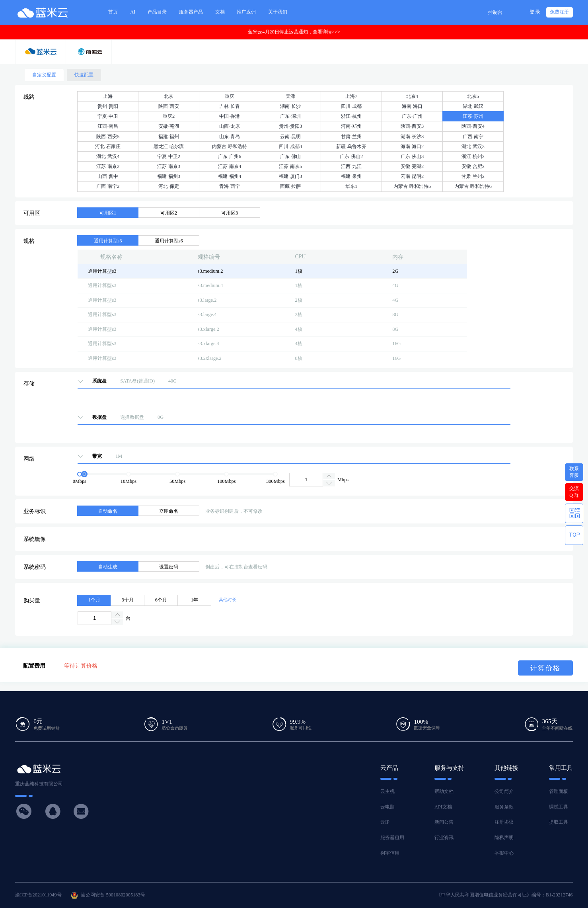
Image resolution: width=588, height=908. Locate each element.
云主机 (387, 791)
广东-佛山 (290, 156)
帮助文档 (444, 791)
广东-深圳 (290, 116)
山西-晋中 (108, 176)
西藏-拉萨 (290, 186)
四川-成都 (351, 106)
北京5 (473, 96)
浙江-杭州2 (473, 156)
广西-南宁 (473, 137)
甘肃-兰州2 (473, 176)
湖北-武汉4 (108, 156)
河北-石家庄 (108, 146)
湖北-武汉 (473, 106)
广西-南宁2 (108, 186)
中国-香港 (230, 116)
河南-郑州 (351, 126)
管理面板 (559, 791)
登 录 (535, 12)
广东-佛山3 (412, 156)
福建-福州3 (169, 176)
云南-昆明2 (412, 176)
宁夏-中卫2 (169, 156)
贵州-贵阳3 (290, 126)
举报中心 (504, 853)
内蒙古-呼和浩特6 (473, 186)
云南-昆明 (290, 137)
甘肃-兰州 (351, 137)
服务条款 (504, 807)
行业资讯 (444, 838)
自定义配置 (44, 75)
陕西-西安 (169, 106)
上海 (108, 96)
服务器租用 (392, 838)
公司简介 (504, 791)
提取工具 (559, 822)
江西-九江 (351, 166)
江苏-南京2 (108, 166)
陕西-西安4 (473, 126)
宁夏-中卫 (108, 116)
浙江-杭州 (351, 116)
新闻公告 (444, 822)
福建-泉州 (351, 176)
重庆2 (169, 116)
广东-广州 (412, 116)
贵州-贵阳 (108, 106)
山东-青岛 (230, 137)
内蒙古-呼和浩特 (230, 146)
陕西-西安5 (108, 137)
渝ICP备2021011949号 (38, 895)
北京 (169, 96)
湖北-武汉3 (473, 146)
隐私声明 (504, 838)
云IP (385, 822)
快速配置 (84, 75)
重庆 (230, 96)
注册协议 (504, 822)
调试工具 (559, 807)
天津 (290, 96)
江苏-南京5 (290, 166)
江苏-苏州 (473, 116)
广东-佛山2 (351, 156)
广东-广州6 (230, 156)
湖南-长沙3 (412, 137)
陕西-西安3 (412, 126)
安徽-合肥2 (473, 166)
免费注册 (559, 12)
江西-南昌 (108, 126)
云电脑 (387, 807)
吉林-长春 (230, 106)
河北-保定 (169, 186)
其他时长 (228, 599)
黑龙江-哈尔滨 (169, 146)
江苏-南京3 (169, 166)
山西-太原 (230, 126)
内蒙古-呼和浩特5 (412, 186)
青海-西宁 (230, 186)
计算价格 (545, 668)
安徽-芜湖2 (412, 166)
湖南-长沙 (290, 106)
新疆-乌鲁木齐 (351, 146)
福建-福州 (169, 137)
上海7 (351, 96)
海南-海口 (412, 106)
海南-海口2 (412, 146)
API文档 (443, 807)
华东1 (351, 186)
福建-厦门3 (290, 176)
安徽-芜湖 (169, 126)
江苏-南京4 (230, 166)
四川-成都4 (290, 146)
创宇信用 (390, 853)
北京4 (412, 96)
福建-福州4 (230, 176)
